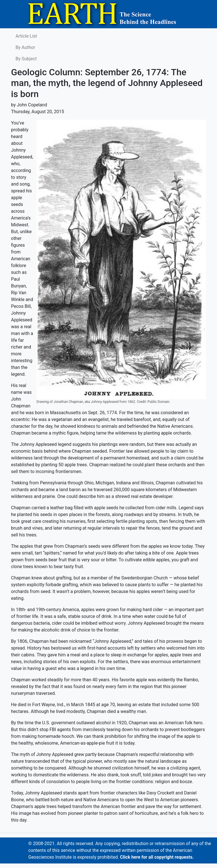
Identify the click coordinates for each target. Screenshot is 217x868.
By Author (25, 47)
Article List (26, 36)
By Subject (26, 59)
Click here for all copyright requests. (157, 857)
